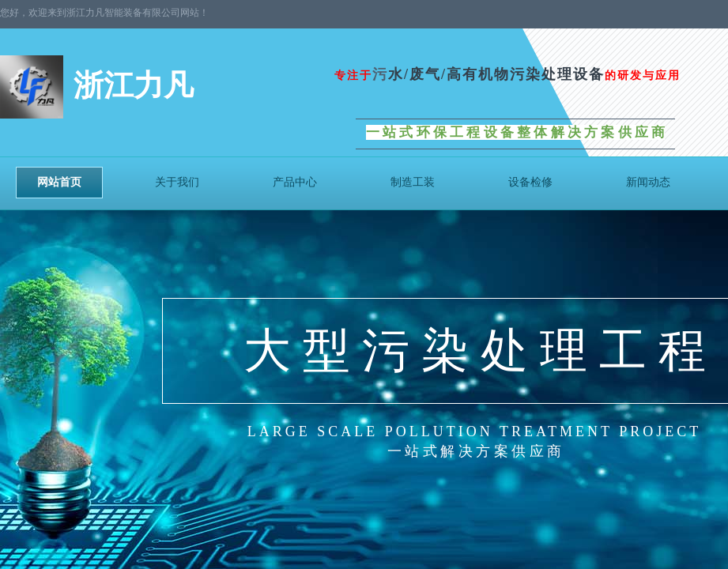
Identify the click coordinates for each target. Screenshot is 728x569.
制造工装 (413, 182)
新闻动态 (648, 182)
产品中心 (295, 182)
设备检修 (530, 182)
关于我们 (177, 182)
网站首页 (59, 182)
